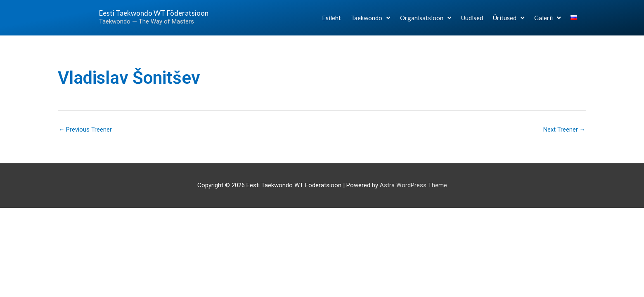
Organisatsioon (426, 21)
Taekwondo (371, 21)
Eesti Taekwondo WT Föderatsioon (138, 16)
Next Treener (564, 130)
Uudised (472, 21)
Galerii (547, 21)
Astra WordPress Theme (413, 186)
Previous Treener (85, 130)
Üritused (509, 21)
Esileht (331, 21)
